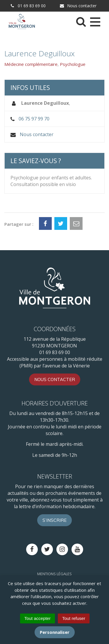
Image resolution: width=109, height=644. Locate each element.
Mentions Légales (54, 574)
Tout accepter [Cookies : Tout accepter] (37, 618)
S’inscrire (54, 520)
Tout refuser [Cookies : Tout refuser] (74, 618)
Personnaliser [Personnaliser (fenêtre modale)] (55, 632)
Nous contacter (78, 6)
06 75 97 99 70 (34, 119)
